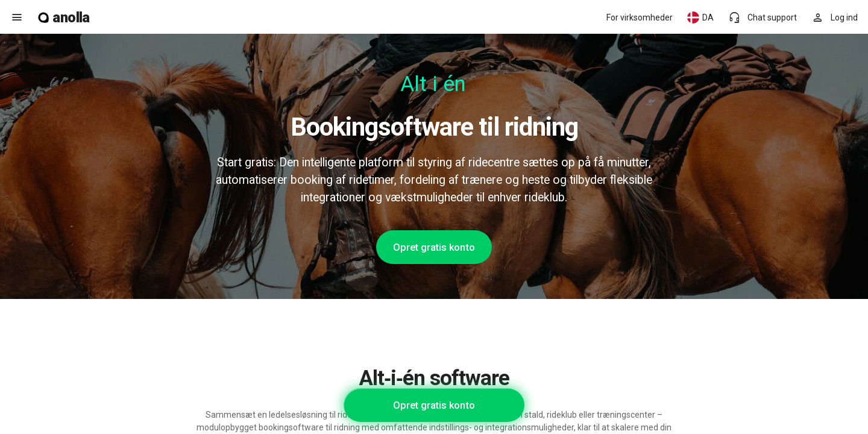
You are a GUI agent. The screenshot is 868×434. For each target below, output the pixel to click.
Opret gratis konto (434, 247)
